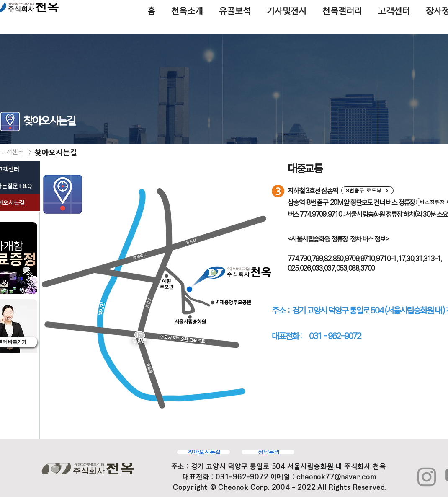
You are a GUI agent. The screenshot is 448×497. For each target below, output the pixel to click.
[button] (367, 190)
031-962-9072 (242, 477)
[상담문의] (268, 452)
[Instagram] (427, 477)
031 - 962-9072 (335, 336)
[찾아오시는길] (203, 452)
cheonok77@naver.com (336, 477)
